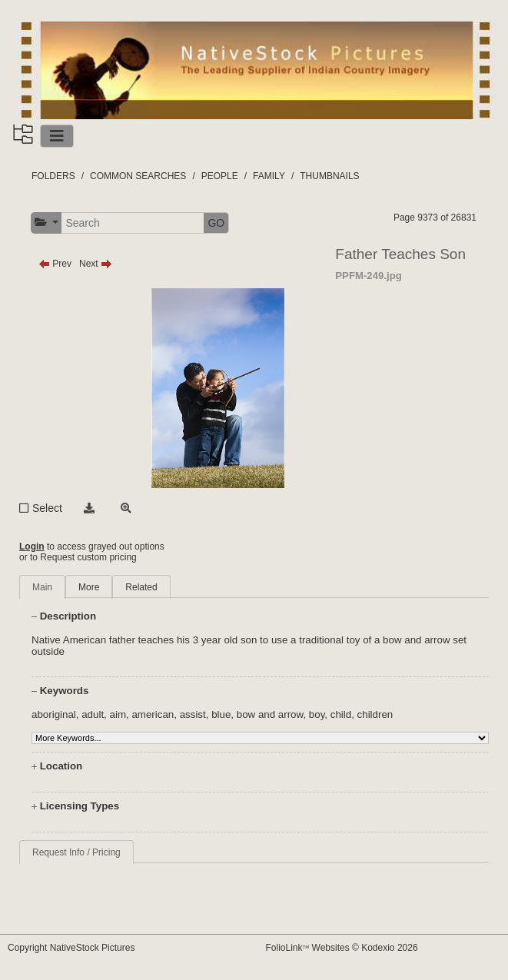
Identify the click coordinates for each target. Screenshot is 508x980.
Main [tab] (42, 587)
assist (193, 714)
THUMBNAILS (329, 176)
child (341, 714)
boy (317, 714)
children (375, 714)
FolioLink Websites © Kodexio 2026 (342, 948)
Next (96, 264)
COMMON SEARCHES (138, 176)
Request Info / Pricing (76, 852)
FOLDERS (53, 176)
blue (221, 714)
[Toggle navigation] (57, 136)
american (153, 714)
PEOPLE (220, 176)
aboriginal (54, 714)
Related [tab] (141, 587)
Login (32, 546)
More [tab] (89, 587)
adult (93, 714)
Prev (55, 264)
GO (216, 223)
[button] (46, 223)
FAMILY (269, 176)
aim (118, 714)
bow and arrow (270, 714)
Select (47, 508)
